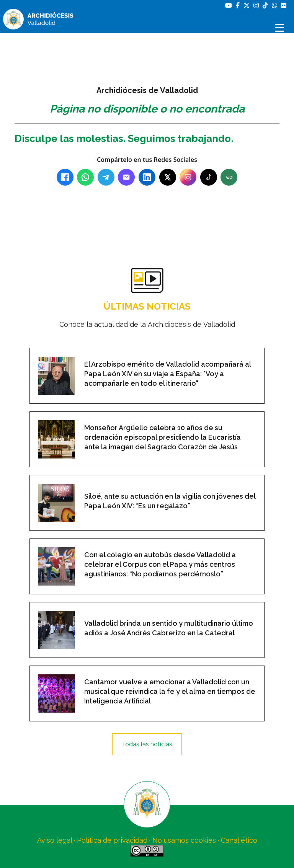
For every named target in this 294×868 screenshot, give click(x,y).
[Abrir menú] (281, 28)
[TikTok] (209, 177)
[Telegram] (106, 177)
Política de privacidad (112, 840)
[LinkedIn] (147, 177)
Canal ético (239, 840)
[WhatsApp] (85, 177)
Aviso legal (55, 840)
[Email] (126, 177)
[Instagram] (188, 177)
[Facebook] (65, 177)
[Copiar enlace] (229, 177)
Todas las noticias (147, 744)
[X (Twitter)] (168, 177)
